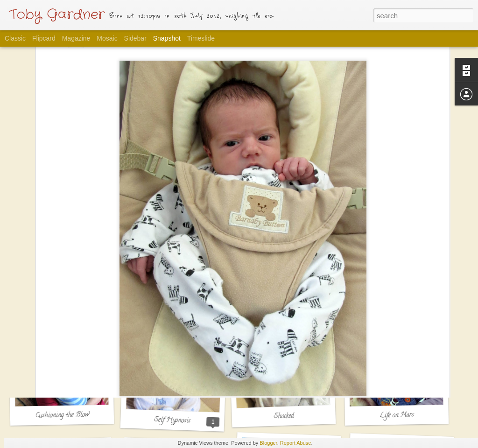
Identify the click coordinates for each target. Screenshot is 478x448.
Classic (15, 38)
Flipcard (44, 38)
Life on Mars (397, 415)
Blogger (268, 443)
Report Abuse (296, 443)
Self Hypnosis (172, 421)
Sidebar (135, 38)
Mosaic (107, 38)
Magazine (76, 38)
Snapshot (167, 38)
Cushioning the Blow (62, 416)
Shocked (284, 416)
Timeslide (201, 38)
